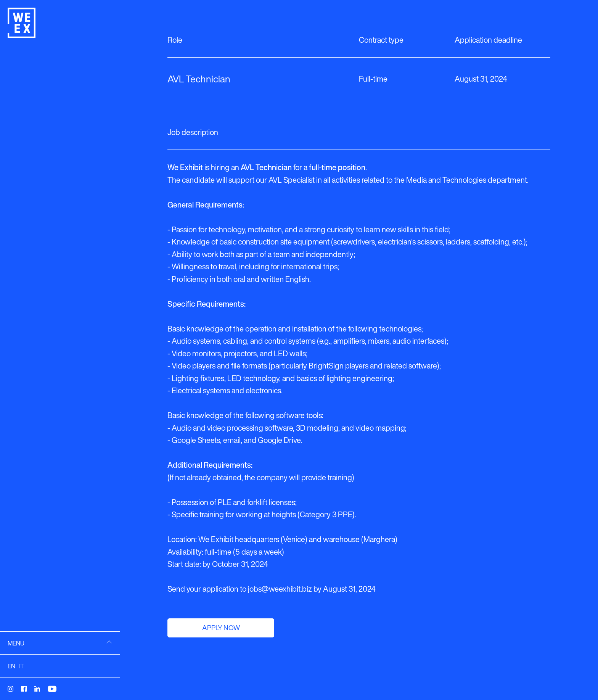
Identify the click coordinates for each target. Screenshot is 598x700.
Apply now (221, 628)
